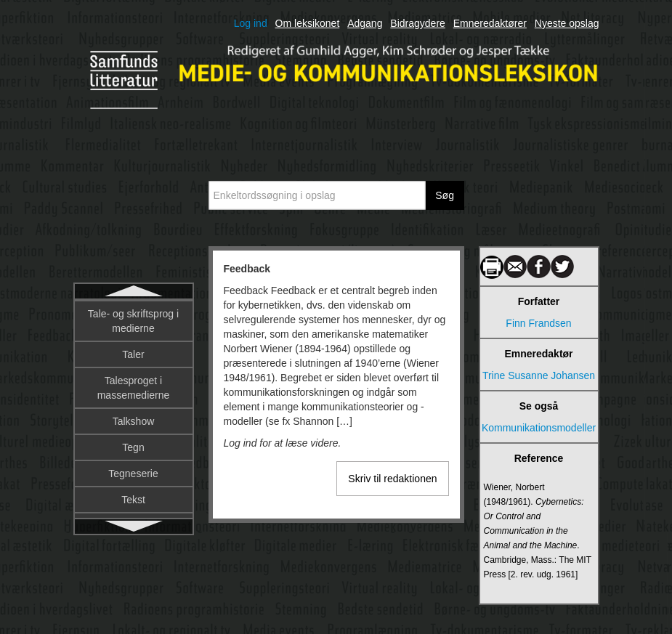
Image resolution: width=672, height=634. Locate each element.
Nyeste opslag (567, 23)
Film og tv (133, 497)
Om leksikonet (308, 23)
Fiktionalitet (133, 392)
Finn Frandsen (538, 323)
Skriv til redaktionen (392, 479)
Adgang (365, 23)
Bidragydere (418, 23)
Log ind (251, 23)
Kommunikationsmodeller (539, 428)
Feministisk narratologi (133, 340)
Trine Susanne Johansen (539, 375)
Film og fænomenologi (133, 444)
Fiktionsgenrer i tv (133, 418)
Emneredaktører (490, 23)
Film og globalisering (133, 471)
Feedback (133, 314)
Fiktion (133, 366)
